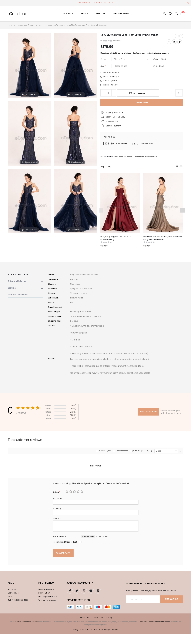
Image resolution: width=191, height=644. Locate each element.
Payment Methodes (47, 610)
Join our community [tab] (80, 593)
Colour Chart (44, 603)
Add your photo (61, 545)
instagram (84, 601)
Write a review (148, 415)
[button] (177, 170)
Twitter (174, 42)
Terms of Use (84, 627)
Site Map (109, 627)
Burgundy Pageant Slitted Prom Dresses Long (116, 242)
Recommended (122, 457)
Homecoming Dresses (25, 25)
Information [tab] (46, 593)
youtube (91, 601)
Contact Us (13, 603)
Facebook (169, 42)
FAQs (10, 606)
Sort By (150, 457)
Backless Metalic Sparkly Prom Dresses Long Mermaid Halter (163, 242)
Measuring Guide (46, 599)
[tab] (25, 280)
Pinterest (180, 42)
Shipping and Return (47, 606)
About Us (12, 599)
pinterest (98, 601)
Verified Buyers (105, 457)
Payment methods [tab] (78, 610)
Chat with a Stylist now (146, 161)
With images (138, 457)
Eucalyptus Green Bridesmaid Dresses (154, 631)
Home (10, 25)
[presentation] (183, 215)
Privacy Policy (97, 627)
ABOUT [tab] (12, 593)
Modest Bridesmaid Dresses (27, 631)
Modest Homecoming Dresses (51, 25)
